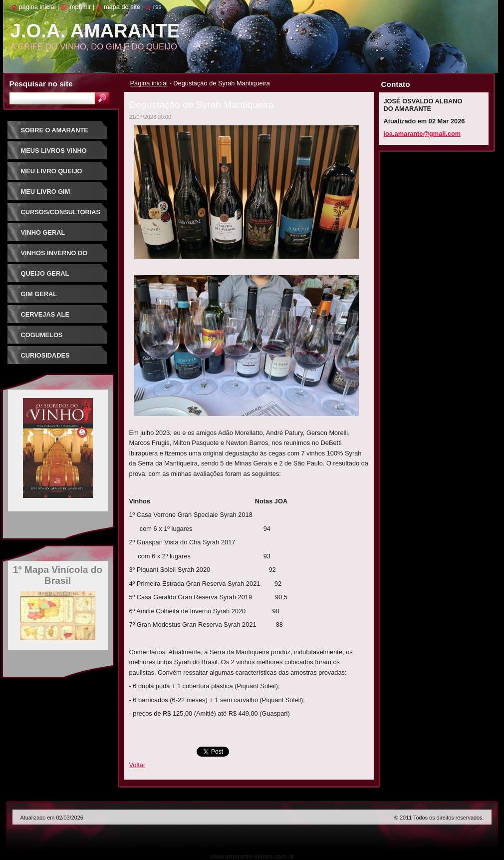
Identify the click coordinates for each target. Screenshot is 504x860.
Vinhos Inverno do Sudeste (54, 256)
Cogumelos (42, 335)
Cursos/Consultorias (61, 212)
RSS (157, 7)
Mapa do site (122, 7)
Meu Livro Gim (46, 192)
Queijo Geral (45, 273)
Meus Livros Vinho (54, 151)
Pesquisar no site (41, 84)
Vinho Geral (43, 232)
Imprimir (80, 7)
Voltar (137, 765)
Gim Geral (39, 294)
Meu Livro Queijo (52, 171)
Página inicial (149, 83)
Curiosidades (45, 355)
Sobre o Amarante (55, 130)
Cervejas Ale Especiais (45, 318)
